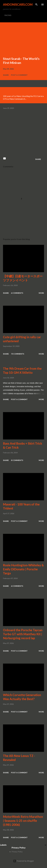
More (41, 293)
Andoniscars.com (18, 4)
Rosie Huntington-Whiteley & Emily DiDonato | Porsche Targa (23, 569)
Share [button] (6, 75)
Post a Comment (19, 75)
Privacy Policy (17, 852)
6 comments (17, 293)
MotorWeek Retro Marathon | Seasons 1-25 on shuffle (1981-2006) (23, 821)
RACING (8, 15)
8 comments (17, 460)
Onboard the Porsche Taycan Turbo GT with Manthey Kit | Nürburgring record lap (23, 634)
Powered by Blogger (24, 861)
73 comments (18, 354)
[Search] (36, 5)
